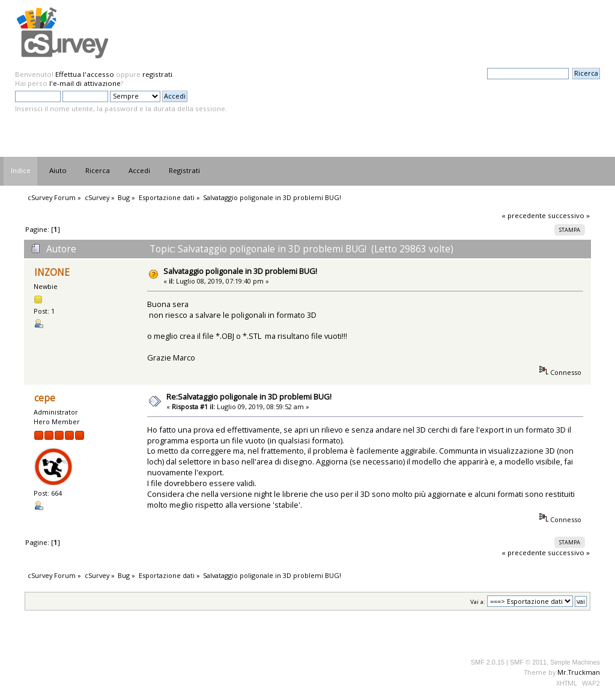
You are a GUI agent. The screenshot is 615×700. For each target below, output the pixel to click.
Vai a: (478, 602)
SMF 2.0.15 (488, 662)
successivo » (569, 215)
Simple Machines (575, 662)
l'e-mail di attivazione (85, 83)
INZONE (52, 272)
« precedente (524, 215)
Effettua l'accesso (85, 74)
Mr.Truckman (579, 672)
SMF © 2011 (528, 662)
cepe (45, 398)
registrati (157, 74)
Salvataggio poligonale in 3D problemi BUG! (240, 271)
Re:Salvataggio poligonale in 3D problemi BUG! (249, 397)
